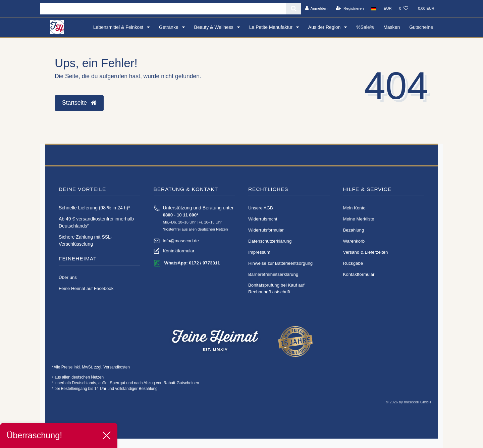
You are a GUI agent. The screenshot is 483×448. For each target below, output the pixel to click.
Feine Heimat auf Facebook (86, 288)
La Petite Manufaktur (272, 27)
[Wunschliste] (404, 8)
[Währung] (388, 8)
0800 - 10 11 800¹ (181, 215)
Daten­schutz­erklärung (270, 241)
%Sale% (365, 27)
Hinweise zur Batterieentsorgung (280, 263)
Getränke (169, 27)
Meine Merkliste (359, 219)
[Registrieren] (350, 8)
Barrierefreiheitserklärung (273, 274)
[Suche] (294, 9)
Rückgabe (353, 263)
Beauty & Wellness (214, 27)
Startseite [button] (79, 103)
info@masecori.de (181, 241)
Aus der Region (325, 27)
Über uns (68, 277)
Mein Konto (354, 208)
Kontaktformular (179, 251)
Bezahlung (354, 230)
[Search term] (163, 9)
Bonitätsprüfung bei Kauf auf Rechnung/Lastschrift (276, 288)
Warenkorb (354, 241)
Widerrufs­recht (263, 219)
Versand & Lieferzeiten (366, 252)
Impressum (259, 252)
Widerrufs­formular (266, 230)
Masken (392, 27)
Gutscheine (421, 27)
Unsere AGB (261, 208)
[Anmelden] (316, 8)
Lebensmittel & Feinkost (119, 27)
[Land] (374, 8)
